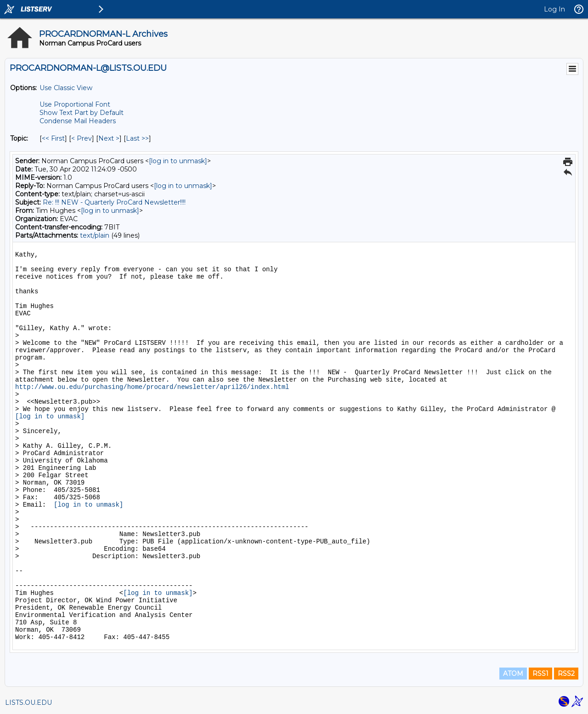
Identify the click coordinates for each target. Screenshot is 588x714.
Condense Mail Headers (78, 121)
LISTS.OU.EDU (28, 703)
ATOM (513, 674)
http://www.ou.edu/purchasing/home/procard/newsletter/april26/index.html (152, 387)
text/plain (95, 235)
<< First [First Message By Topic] (53, 138)
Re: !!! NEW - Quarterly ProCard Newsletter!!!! (114, 202)
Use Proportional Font (75, 104)
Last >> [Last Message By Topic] (137, 138)
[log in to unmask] (178, 161)
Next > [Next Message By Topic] (109, 138)
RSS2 (566, 674)
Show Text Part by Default (82, 113)
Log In (554, 9)
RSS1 (540, 674)
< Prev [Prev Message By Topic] (82, 138)
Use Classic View (66, 88)
